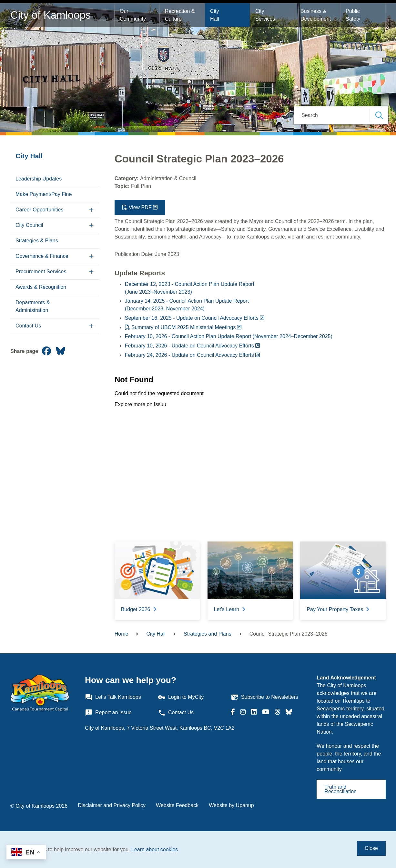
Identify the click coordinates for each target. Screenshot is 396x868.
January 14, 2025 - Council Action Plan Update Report (187, 301)
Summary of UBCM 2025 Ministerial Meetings (184, 327)
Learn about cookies (155, 849)
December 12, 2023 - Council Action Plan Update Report (190, 284)
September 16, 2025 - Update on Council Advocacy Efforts (192, 318)
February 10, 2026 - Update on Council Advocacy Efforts (189, 346)
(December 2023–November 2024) (165, 309)
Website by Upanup (231, 805)
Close (371, 848)
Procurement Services (41, 272)
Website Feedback (177, 805)
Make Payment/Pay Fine (44, 194)
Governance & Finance (42, 256)
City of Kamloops (51, 15)
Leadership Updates (39, 179)
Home (122, 634)
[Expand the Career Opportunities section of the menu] (91, 210)
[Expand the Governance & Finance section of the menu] (91, 256)
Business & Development (316, 15)
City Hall (215, 15)
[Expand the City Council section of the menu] (91, 225)
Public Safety (353, 15)
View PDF (140, 207)
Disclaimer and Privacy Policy (112, 805)
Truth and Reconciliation (340, 789)
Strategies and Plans (208, 634)
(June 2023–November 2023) (158, 292)
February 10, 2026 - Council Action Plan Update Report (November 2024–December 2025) (229, 336)
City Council (29, 225)
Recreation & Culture (181, 15)
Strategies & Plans (37, 241)
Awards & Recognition (41, 287)
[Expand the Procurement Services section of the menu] (91, 272)
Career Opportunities (40, 210)
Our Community (133, 15)
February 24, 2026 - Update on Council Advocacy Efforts (189, 355)
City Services (265, 15)
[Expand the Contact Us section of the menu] (91, 326)
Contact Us (28, 326)
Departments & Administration (33, 306)
